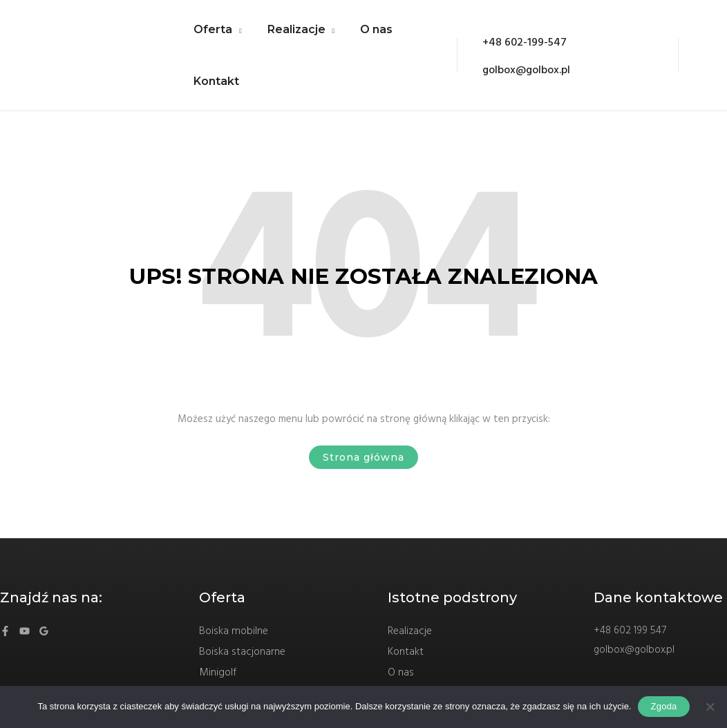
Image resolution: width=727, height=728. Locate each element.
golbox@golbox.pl (634, 669)
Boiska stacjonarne (243, 671)
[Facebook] (5, 650)
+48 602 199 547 (630, 650)
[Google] (44, 650)
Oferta (211, 34)
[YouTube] (25, 650)
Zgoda (663, 706)
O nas (368, 34)
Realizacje (292, 34)
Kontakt (215, 96)
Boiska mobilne (234, 651)
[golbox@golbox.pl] (514, 76)
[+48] (512, 56)
